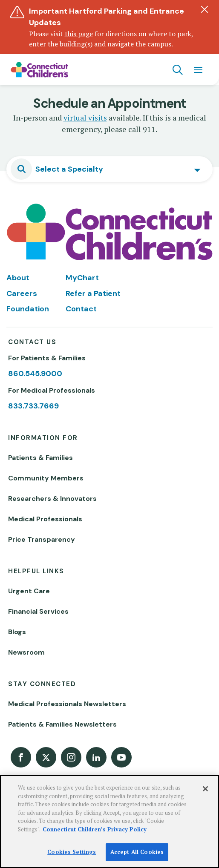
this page (79, 34)
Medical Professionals (45, 519)
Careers (22, 293)
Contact (81, 309)
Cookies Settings (72, 852)
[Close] (205, 789)
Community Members (46, 478)
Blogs (17, 632)
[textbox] (72, 169)
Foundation (28, 309)
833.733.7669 (33, 406)
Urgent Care (29, 591)
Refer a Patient (93, 293)
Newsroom (26, 652)
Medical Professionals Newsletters (67, 704)
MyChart (82, 278)
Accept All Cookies (137, 852)
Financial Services (38, 611)
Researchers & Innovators (52, 499)
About (18, 278)
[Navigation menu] (198, 70)
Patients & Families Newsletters (62, 724)
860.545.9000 (35, 374)
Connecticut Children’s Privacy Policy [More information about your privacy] (95, 829)
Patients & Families (40, 458)
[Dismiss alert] (205, 9)
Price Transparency (42, 539)
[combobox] (109, 169)
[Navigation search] (178, 70)
